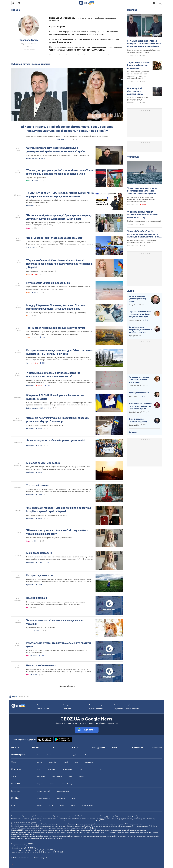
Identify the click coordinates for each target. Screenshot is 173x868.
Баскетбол (53, 762)
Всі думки (133, 432)
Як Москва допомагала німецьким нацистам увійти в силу (139, 380)
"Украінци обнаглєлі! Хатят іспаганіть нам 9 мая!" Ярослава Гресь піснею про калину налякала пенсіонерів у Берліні (59, 264)
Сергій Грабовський (135, 386)
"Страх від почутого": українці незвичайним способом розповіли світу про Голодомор (58, 420)
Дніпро (76, 755)
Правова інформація (96, 705)
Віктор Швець (133, 305)
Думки (131, 291)
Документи (67, 709)
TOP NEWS (133, 157)
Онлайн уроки (67, 769)
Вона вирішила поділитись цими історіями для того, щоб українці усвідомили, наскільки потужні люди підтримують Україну (59, 224)
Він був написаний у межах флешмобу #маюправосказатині (49, 538)
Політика (35, 748)
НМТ (101, 769)
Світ (28, 363)
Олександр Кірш (134, 425)
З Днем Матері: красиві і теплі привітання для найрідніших (139, 65)
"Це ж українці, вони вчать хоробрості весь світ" (55, 238)
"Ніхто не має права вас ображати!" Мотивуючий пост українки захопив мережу (58, 532)
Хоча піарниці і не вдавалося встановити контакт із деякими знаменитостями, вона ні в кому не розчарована (67, 136)
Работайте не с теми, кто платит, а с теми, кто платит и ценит (59, 645)
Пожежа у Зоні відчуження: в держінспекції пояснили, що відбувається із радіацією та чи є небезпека (136, 91)
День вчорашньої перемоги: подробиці (138, 420)
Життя (75, 748)
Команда (66, 705)
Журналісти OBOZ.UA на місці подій (127, 709)
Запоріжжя (62, 755)
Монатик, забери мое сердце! (44, 463)
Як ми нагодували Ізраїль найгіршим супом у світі (55, 440)
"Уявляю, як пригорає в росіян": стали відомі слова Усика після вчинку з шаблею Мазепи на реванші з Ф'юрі (60, 172)
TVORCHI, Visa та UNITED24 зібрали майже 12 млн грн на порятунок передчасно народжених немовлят (60, 195)
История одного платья (40, 575)
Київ (39, 755)
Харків (49, 755)
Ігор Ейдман (133, 396)
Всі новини (157, 748)
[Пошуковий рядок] (160, 3)
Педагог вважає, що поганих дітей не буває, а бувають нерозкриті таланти (144, 51)
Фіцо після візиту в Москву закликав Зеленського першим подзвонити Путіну (142, 215)
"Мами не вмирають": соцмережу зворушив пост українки (55, 622)
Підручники (51, 769)
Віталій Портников (135, 320)
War (28, 247)
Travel (28, 337)
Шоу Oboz (61, 139)
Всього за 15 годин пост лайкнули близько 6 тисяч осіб (47, 515)
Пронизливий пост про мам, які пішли (40, 628)
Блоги (115, 748)
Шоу (28, 607)
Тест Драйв (41, 777)
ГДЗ (39, 769)
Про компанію (42, 705)
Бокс (76, 762)
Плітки (51, 806)
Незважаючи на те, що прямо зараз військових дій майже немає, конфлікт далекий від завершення (142, 199)
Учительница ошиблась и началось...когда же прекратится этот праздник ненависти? (53, 375)
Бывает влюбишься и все (41, 666)
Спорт (28, 181)
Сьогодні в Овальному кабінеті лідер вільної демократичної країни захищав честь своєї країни (56, 150)
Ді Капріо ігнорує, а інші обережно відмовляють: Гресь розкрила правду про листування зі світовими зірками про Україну (67, 129)
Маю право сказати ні (39, 553)
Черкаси (88, 755)
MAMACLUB (61, 798)
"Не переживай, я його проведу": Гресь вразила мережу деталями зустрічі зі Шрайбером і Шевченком (59, 217)
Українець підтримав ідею (36, 178)
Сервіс (82, 777)
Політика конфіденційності (124, 705)
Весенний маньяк (37, 598)
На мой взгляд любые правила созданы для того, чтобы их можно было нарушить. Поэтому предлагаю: (58, 651)
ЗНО (91, 769)
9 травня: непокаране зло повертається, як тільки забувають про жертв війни (140, 314)
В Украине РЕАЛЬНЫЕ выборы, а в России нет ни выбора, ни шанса (55, 397)
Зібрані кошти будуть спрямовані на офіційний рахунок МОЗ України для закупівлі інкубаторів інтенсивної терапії (57, 201)
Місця (28, 274)
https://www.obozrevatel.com (87, 816)
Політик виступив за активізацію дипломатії (144, 221)
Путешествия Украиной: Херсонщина (48, 283)
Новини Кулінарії (67, 784)
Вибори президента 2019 (35, 408)
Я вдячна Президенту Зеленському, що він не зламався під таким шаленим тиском (57, 155)
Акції (71, 777)
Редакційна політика (96, 709)
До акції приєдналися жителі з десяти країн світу (45, 425)
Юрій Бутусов (133, 336)
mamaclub (29, 631)
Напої (52, 784)
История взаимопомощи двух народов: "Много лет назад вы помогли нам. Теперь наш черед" (60, 352)
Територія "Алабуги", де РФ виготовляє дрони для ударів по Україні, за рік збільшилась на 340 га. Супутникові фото (144, 234)
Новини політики (32, 158)
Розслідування (98, 748)
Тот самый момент (38, 485)
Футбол (40, 762)
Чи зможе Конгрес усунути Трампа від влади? (137, 299)
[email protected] (38, 852)
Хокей (66, 762)
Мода (73, 806)
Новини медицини (44, 798)
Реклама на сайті (43, 709)
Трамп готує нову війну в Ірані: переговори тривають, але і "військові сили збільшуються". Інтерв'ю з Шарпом (142, 191)
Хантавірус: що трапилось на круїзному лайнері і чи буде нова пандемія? (140, 406)
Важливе (132, 10)
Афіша (39, 806)
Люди (28, 228)
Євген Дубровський (135, 412)
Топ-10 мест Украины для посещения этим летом (56, 328)
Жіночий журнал (88, 806)
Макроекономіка (63, 791)
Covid (74, 798)
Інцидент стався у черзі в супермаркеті (41, 271)
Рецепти (40, 784)
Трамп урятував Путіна (139, 393)
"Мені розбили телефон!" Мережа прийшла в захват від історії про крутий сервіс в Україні (59, 510)
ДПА (81, 769)
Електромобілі (57, 777)
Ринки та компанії (44, 791)
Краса (62, 806)
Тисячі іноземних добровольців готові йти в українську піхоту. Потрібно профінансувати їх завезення (140, 330)
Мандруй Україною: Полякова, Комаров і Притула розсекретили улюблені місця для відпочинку (56, 307)
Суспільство (30, 206)
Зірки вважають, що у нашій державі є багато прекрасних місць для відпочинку (56, 313)
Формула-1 (89, 762)
